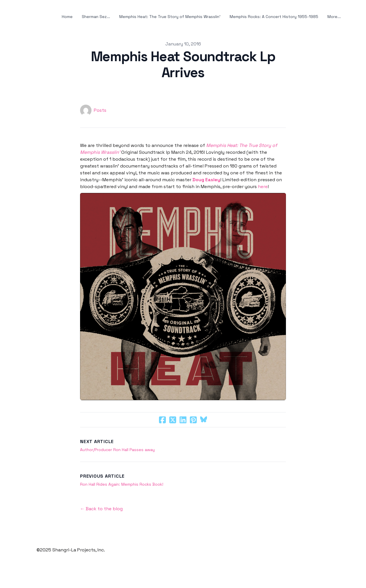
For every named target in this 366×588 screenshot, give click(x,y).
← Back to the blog (101, 509)
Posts (100, 110)
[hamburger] (14, 17)
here (263, 187)
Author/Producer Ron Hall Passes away (117, 450)
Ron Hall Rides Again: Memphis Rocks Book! (122, 484)
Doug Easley (206, 180)
